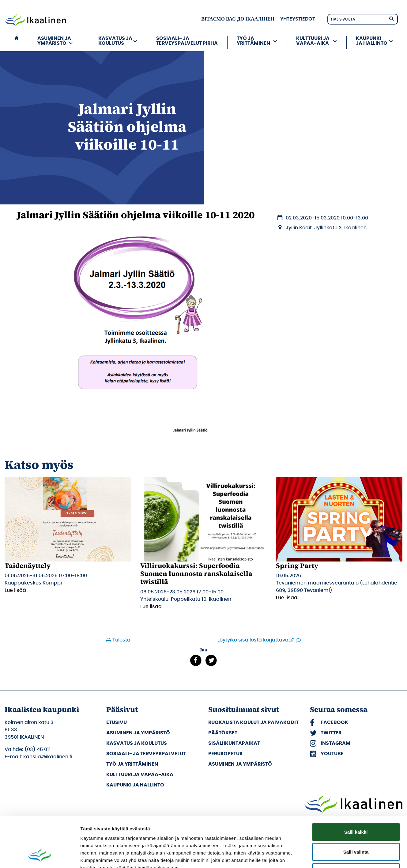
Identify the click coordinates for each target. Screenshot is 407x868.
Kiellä (356, 828)
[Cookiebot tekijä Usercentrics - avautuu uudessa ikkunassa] (40, 856)
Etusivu (117, 722)
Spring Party (297, 565)
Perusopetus (225, 754)
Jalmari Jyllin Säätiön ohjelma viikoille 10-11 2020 (136, 215)
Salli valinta (356, 808)
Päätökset (223, 733)
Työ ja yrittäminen (253, 41)
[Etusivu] (16, 42)
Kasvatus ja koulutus (115, 41)
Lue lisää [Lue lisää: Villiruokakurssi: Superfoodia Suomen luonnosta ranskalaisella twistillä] (151, 607)
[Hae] (391, 18)
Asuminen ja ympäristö (55, 41)
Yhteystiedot (298, 19)
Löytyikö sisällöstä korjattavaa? (256, 640)
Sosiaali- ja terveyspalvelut (146, 754)
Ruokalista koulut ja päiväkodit (253, 722)
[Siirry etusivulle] (35, 21)
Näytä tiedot (328, 856)
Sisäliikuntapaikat (234, 743)
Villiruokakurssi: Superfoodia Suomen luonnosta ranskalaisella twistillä (196, 574)
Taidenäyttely (28, 565)
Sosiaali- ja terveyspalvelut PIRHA (187, 41)
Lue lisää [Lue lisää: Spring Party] (287, 598)
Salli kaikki (356, 788)
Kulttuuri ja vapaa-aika (313, 41)
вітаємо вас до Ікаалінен (238, 19)
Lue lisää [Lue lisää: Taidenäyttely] (15, 590)
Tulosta (121, 640)
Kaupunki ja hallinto (372, 41)
